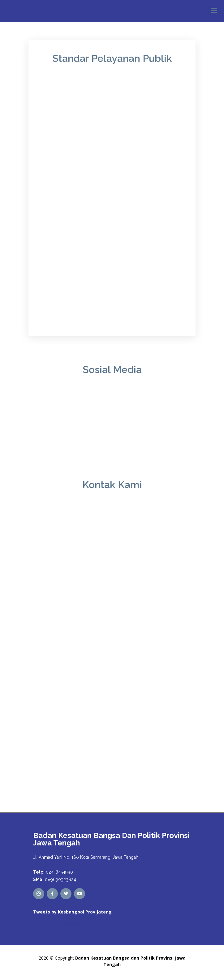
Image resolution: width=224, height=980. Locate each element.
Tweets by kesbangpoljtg (58, 923)
